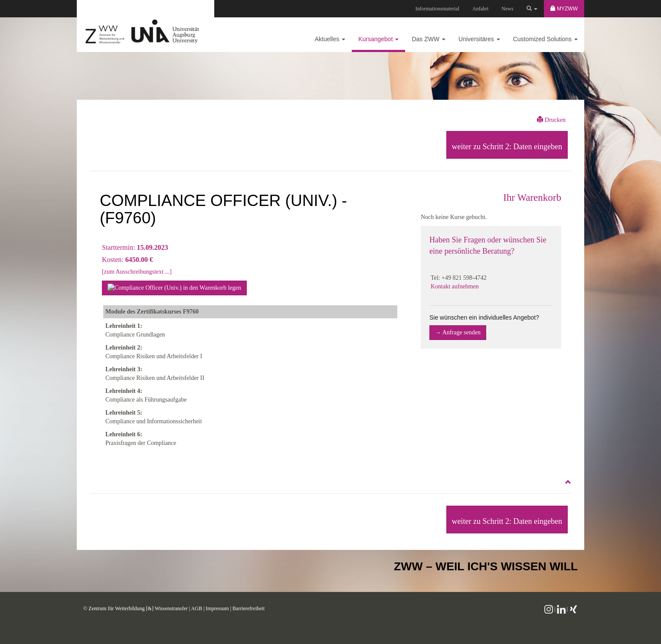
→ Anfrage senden (458, 332)
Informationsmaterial (437, 9)
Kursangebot (378, 39)
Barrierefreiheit (249, 608)
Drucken (551, 120)
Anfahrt (480, 9)
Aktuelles (330, 39)
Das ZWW (429, 39)
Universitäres (479, 39)
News (507, 9)
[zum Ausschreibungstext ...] (137, 272)
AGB (197, 608)
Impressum (217, 608)
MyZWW (564, 9)
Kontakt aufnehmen (455, 286)
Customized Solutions (545, 39)
